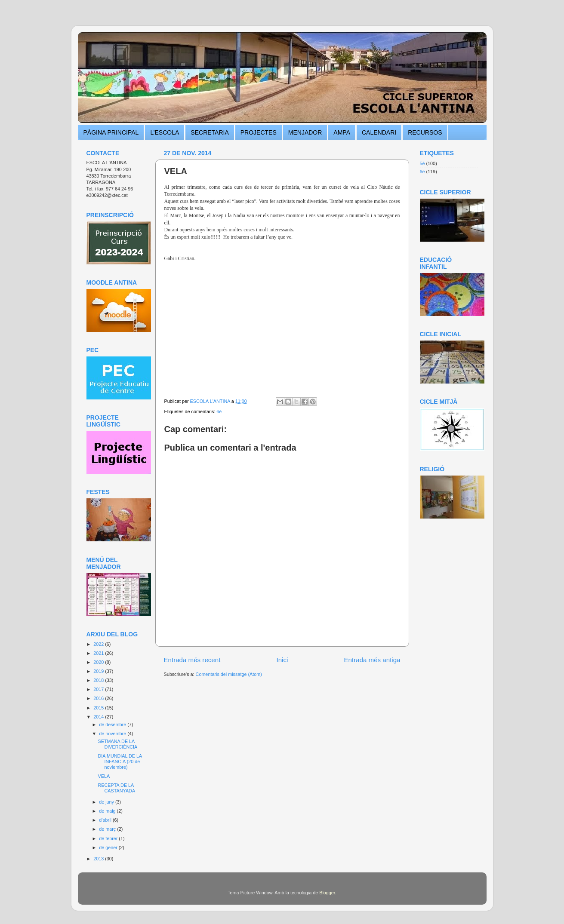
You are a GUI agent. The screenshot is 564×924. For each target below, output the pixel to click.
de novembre (113, 734)
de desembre (113, 724)
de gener (109, 847)
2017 (99, 689)
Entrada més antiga (372, 660)
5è (422, 163)
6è (219, 411)
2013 (99, 859)
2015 (99, 708)
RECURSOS (425, 132)
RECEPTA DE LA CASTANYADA (116, 788)
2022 (99, 644)
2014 (99, 717)
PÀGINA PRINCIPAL (111, 132)
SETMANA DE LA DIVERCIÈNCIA (117, 744)
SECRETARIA (210, 132)
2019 (99, 671)
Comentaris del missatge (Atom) (229, 674)
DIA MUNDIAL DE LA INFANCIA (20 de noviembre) (120, 761)
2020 (99, 662)
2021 (99, 653)
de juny (107, 802)
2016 (99, 698)
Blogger (327, 893)
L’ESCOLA (165, 132)
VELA (104, 776)
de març (108, 829)
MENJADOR (305, 132)
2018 (99, 680)
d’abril (106, 820)
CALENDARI (379, 132)
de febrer (109, 838)
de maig (108, 811)
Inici (282, 660)
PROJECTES (259, 132)
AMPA (342, 132)
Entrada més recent (192, 660)
